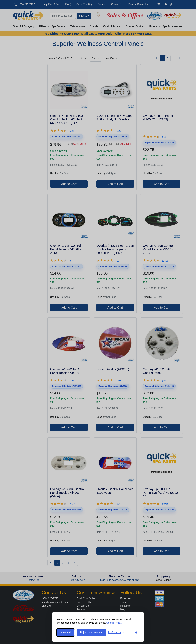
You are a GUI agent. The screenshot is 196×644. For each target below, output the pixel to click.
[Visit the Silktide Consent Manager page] (135, 633)
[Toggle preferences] (116, 633)
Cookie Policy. (114, 623)
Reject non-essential (91, 632)
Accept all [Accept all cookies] (66, 632)
